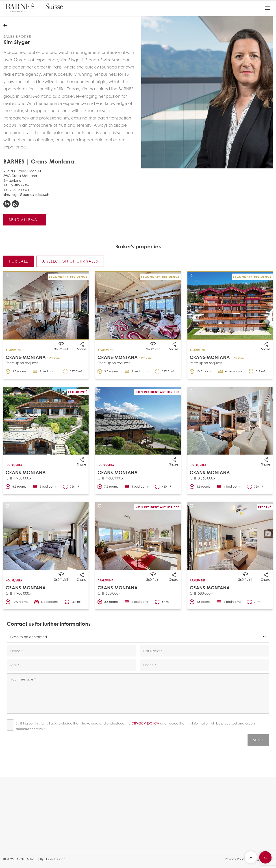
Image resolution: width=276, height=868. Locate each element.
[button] (268, 8)
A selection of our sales (70, 261)
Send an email (25, 220)
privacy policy (145, 723)
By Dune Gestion (53, 859)
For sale (19, 261)
